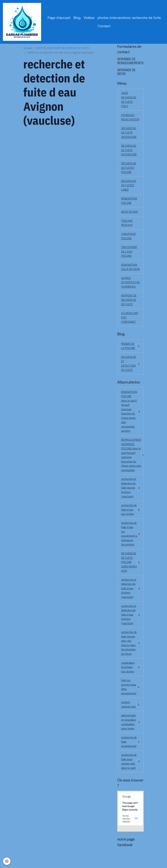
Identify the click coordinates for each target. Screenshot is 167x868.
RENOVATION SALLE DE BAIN (130, 270)
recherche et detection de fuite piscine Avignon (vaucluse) (131, 498)
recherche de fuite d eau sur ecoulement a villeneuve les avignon (131, 544)
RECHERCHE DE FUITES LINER (129, 187)
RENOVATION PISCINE (129, 203)
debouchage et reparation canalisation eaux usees (131, 735)
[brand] (22, 22)
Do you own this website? (126, 832)
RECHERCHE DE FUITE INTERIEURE (129, 134)
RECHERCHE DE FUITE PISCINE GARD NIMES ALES (131, 573)
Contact (104, 26)
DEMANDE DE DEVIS (126, 72)
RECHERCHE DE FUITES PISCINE (129, 169)
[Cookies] (7, 861)
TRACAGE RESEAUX (127, 225)
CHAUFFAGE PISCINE (129, 238)
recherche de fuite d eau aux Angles (131, 520)
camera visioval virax (131, 717)
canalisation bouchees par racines (131, 679)
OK (136, 832)
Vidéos (89, 18)
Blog (77, 18)
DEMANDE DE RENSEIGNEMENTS (130, 61)
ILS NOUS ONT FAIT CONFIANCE (130, 325)
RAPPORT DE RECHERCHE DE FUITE (129, 307)
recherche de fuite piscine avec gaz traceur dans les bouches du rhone (131, 655)
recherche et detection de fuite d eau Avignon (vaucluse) (131, 600)
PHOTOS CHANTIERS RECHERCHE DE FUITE (62, 49)
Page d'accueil (59, 18)
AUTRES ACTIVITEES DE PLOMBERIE (129, 287)
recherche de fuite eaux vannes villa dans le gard (131, 775)
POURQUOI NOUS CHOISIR (130, 118)
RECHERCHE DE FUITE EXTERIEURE (129, 151)
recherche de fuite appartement (131, 755)
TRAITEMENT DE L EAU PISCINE (129, 254)
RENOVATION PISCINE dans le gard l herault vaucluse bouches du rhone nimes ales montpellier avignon (131, 420)
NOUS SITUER (130, 214)
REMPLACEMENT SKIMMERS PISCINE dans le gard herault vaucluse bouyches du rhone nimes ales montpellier (133, 464)
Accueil (28, 49)
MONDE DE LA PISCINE (131, 354)
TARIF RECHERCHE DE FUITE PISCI (129, 100)
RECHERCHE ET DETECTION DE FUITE (131, 372)
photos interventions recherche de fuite (129, 18)
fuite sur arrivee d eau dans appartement (131, 699)
